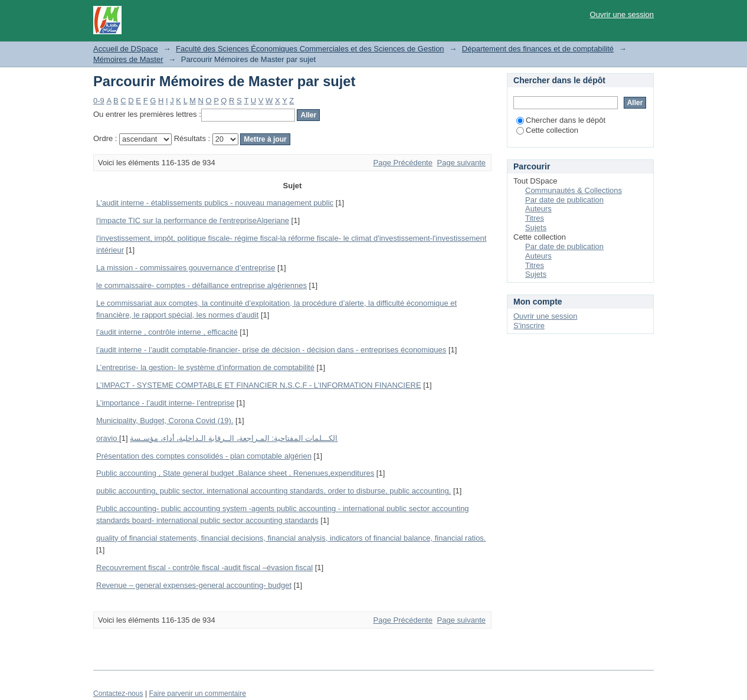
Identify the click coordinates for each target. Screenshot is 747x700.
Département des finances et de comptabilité (538, 49)
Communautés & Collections (574, 190)
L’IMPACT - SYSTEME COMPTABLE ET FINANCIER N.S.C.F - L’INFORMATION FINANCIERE (259, 385)
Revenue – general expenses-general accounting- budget (194, 585)
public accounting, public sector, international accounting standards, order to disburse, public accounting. (273, 491)
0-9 (99, 101)
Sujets (536, 228)
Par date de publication (564, 200)
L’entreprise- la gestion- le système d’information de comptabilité (205, 367)
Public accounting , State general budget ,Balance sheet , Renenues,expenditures (235, 473)
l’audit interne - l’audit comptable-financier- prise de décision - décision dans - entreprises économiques (271, 350)
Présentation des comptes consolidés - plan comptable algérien (204, 456)
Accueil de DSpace (126, 49)
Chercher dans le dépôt (561, 120)
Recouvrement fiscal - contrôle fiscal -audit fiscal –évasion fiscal (204, 567)
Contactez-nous (118, 694)
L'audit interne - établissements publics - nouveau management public (215, 203)
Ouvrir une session (622, 14)
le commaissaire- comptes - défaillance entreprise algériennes (202, 285)
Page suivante (461, 163)
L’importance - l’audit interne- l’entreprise (165, 403)
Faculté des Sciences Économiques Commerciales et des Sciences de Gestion (310, 49)
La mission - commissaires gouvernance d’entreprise (186, 268)
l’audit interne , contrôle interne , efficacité (167, 332)
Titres (535, 218)
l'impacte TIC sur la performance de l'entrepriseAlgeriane (193, 220)
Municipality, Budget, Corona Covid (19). (165, 421)
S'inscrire (529, 326)
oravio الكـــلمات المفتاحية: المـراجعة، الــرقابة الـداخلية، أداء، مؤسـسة (217, 438)
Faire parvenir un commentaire (197, 694)
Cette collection (547, 130)
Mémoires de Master (128, 59)
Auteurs (538, 209)
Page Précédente (403, 163)
